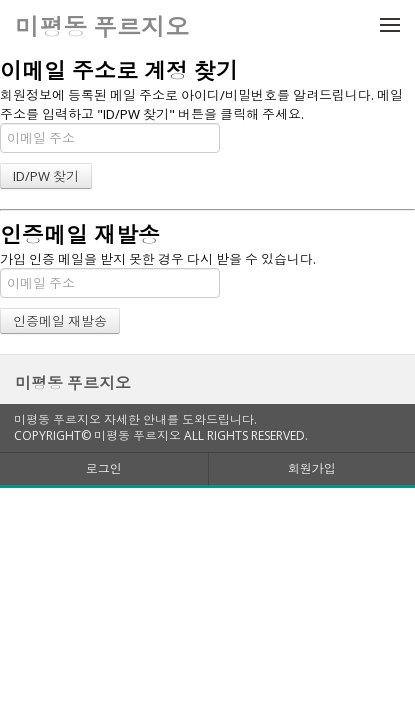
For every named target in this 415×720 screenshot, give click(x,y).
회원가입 (312, 468)
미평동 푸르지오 (73, 383)
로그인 (104, 468)
